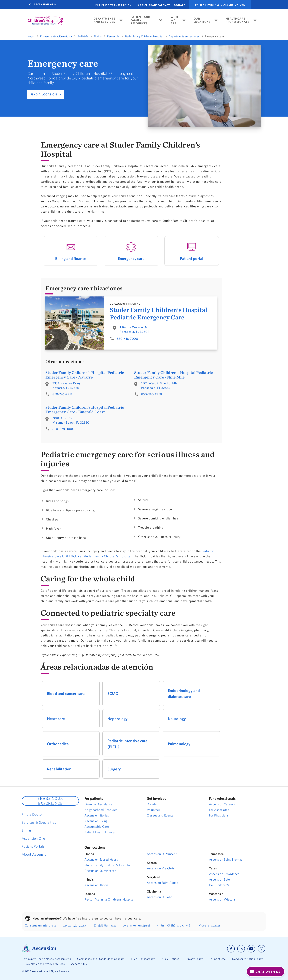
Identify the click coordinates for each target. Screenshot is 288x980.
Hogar (31, 36)
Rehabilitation (59, 769)
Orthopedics (58, 744)
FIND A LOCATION (44, 94)
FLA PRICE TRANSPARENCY (113, 5)
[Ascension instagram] (261, 949)
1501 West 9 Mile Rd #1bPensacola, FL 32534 (159, 385)
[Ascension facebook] (231, 949)
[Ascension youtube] (251, 949)
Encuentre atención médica (56, 36)
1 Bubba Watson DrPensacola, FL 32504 (135, 329)
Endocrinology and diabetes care (184, 693)
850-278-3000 (63, 429)
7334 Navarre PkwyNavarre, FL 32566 (67, 385)
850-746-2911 (62, 394)
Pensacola (113, 36)
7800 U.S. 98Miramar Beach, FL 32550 (71, 420)
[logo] (45, 20)
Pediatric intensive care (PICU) (127, 744)
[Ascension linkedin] (241, 949)
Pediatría (83, 36)
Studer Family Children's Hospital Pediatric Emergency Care (158, 313)
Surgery (114, 769)
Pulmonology (179, 744)
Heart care (56, 719)
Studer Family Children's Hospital (144, 36)
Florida (98, 36)
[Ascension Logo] (39, 951)
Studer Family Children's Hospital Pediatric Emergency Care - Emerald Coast (85, 409)
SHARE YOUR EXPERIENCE (50, 801)
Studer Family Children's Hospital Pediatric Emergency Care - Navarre (85, 375)
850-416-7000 (127, 339)
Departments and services (184, 36)
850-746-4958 (152, 394)
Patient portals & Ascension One (220, 5)
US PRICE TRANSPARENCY (153, 5)
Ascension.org (45, 4)
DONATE (180, 5)
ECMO (113, 693)
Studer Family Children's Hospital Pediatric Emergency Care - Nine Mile (173, 375)
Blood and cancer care (66, 693)
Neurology (177, 719)
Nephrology (118, 719)
